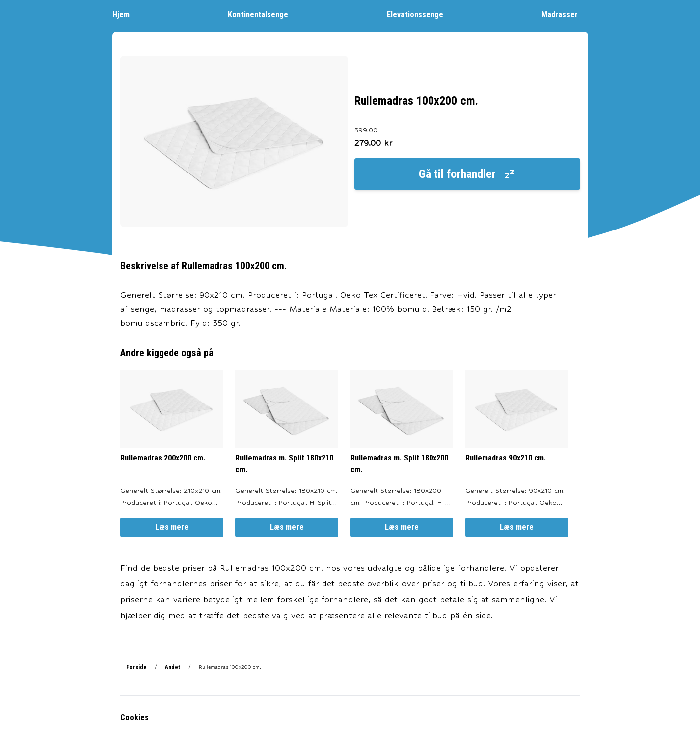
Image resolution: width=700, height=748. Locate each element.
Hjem (126, 14)
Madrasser (565, 14)
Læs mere (172, 527)
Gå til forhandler (467, 174)
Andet (173, 667)
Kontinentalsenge (263, 14)
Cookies (135, 718)
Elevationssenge (420, 14)
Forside (136, 667)
